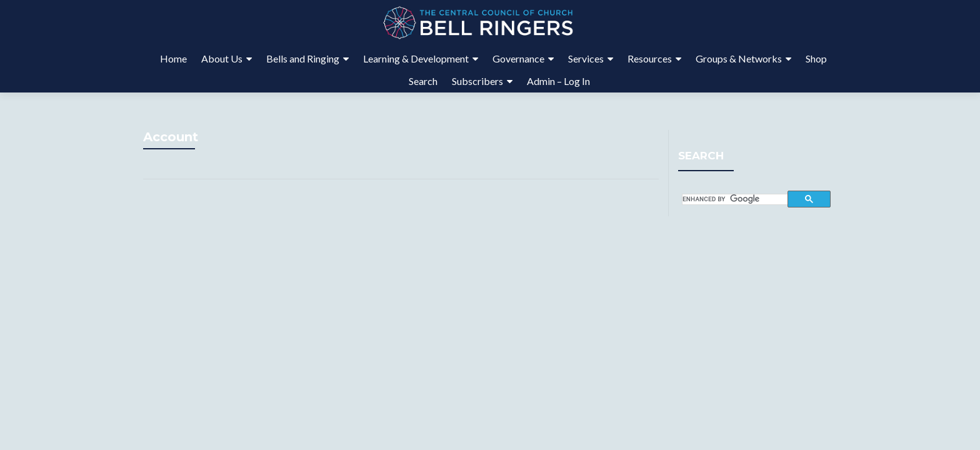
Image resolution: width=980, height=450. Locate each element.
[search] (735, 199)
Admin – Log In (558, 81)
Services (586, 58)
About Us (222, 58)
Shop (816, 58)
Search (423, 81)
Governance (518, 58)
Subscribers (477, 81)
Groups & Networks (739, 58)
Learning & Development (416, 58)
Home (173, 58)
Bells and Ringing (303, 58)
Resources (650, 58)
